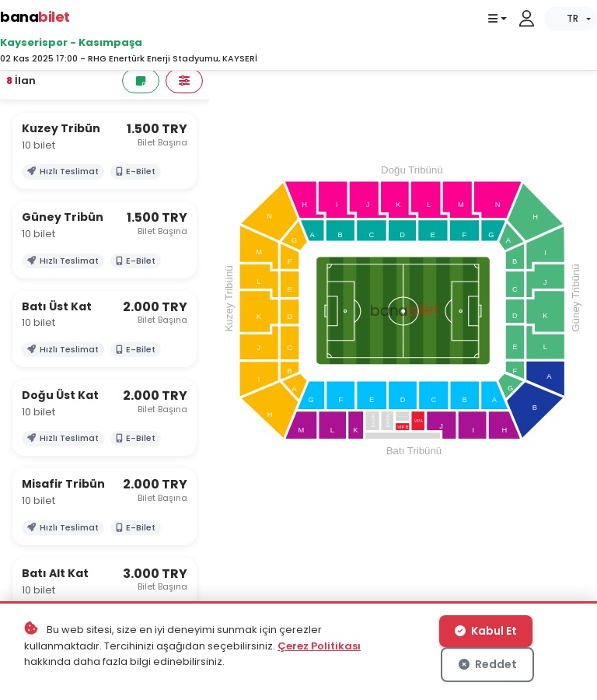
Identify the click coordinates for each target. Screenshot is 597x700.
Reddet (488, 664)
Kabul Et (486, 631)
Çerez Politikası (319, 646)
